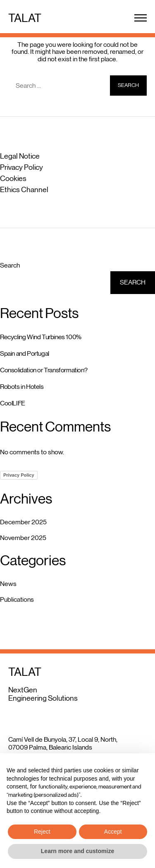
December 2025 (23, 522)
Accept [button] (113, 832)
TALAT (25, 18)
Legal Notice (20, 156)
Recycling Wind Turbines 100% (41, 337)
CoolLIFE (13, 403)
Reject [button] (42, 832)
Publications (17, 599)
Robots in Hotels (22, 387)
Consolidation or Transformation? (44, 370)
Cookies (13, 178)
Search (10, 265)
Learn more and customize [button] (77, 851)
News (8, 584)
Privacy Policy (21, 167)
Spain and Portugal (25, 353)
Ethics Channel (24, 190)
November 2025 (23, 538)
